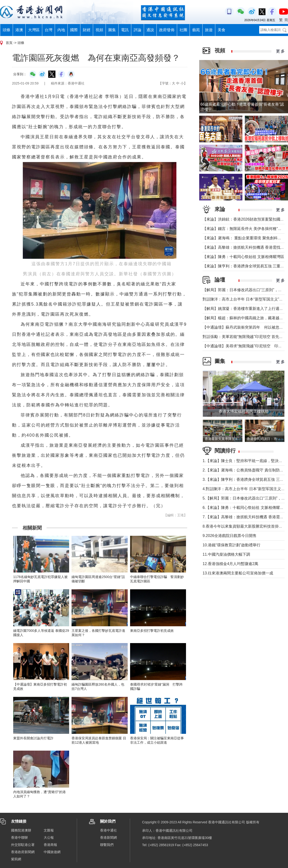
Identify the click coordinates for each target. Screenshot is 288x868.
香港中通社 (108, 830)
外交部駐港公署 (23, 845)
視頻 (99, 30)
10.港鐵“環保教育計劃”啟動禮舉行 (231, 545)
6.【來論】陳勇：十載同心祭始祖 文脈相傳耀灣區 (245, 508)
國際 (74, 30)
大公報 (49, 838)
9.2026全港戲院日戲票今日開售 (230, 536)
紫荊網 (16, 859)
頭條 (6, 30)
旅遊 (209, 30)
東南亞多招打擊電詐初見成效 (152, 631)
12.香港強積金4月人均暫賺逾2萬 (230, 564)
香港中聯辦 (19, 838)
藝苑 (196, 30)
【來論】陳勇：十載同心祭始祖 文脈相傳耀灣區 (243, 257)
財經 (87, 30)
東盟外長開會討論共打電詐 (33, 738)
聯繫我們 (107, 845)
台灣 (48, 30)
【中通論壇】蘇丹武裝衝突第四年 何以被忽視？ (245, 327)
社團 (183, 30)
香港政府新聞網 (23, 852)
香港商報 (50, 845)
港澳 (19, 30)
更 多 (280, 51)
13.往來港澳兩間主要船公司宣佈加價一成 (238, 573)
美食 (222, 30)
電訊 (125, 30)
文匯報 (49, 830)
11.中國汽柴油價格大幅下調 (226, 554)
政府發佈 (167, 30)
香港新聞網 (108, 838)
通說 (150, 30)
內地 (61, 30)
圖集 (112, 30)
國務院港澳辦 (21, 830)
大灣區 (34, 30)
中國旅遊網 (52, 852)
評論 (138, 30)
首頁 (9, 43)
